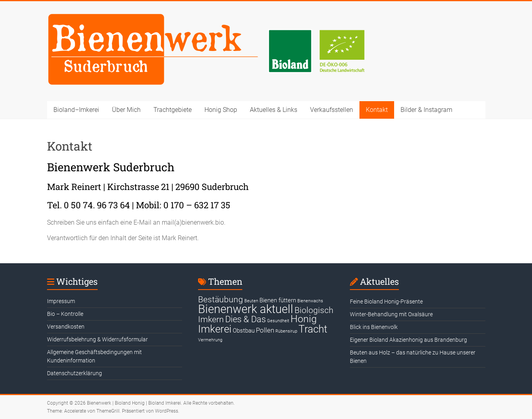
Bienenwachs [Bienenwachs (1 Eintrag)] (310, 301)
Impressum (61, 301)
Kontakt (377, 110)
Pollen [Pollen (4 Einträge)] (265, 330)
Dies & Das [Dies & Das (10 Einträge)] (245, 319)
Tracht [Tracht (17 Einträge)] (313, 329)
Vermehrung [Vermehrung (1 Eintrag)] (210, 340)
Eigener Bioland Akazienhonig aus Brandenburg (408, 340)
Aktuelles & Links (274, 110)
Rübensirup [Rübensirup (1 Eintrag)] (286, 331)
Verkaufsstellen (332, 110)
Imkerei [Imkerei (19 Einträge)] (215, 329)
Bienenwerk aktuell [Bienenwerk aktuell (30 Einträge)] (246, 309)
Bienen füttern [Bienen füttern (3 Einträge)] (278, 300)
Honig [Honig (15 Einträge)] (304, 319)
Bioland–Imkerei (76, 110)
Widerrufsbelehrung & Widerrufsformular (97, 339)
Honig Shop (221, 110)
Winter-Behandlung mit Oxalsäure (391, 314)
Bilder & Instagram (426, 110)
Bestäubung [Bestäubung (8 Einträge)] (221, 300)
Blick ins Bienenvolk (374, 327)
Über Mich (126, 110)
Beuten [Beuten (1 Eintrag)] (251, 301)
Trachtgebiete (173, 110)
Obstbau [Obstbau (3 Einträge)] (244, 331)
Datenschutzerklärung (75, 373)
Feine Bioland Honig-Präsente (386, 302)
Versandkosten (66, 327)
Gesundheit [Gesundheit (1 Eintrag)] (278, 321)
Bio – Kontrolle (65, 314)
